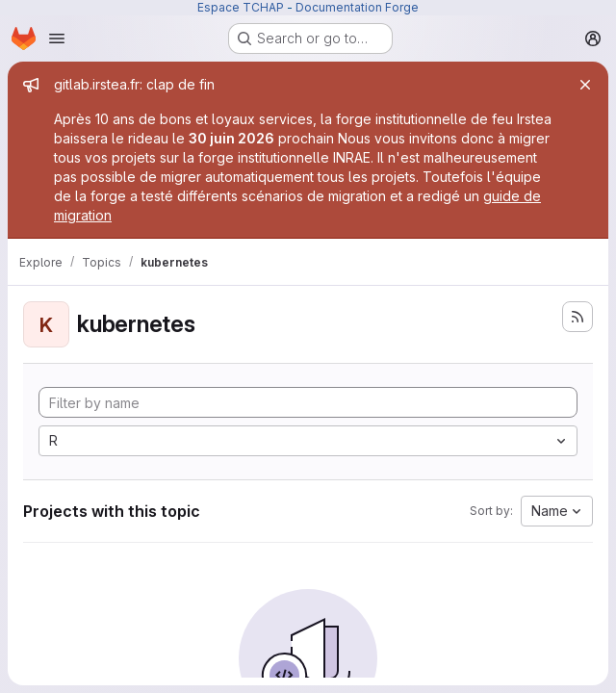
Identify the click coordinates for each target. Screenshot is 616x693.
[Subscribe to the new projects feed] (577, 317)
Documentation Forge (357, 7)
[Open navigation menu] (57, 38)
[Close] (585, 85)
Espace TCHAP (241, 7)
